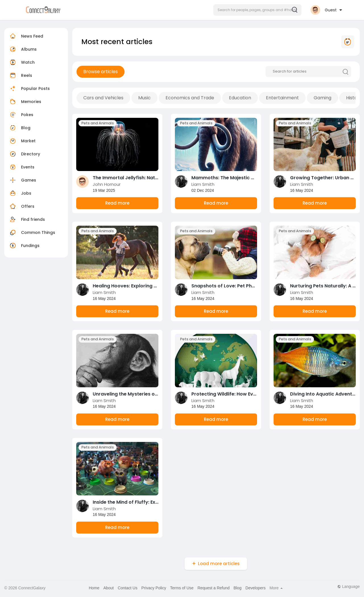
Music (144, 98)
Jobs (20, 193)
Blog (19, 128)
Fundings (24, 246)
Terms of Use (182, 588)
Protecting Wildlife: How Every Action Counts (243, 394)
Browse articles (101, 72)
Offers (21, 206)
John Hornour (107, 184)
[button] (257, 10)
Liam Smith (203, 184)
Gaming (322, 98)
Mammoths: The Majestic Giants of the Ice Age (245, 178)
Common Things (32, 232)
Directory (24, 154)
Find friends (27, 219)
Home (94, 588)
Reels (20, 75)
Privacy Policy (154, 588)
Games (22, 180)
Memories (25, 102)
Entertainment (282, 98)
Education (240, 98)
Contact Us (128, 588)
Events (21, 167)
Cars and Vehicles (103, 98)
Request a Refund (213, 588)
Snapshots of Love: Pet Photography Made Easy (247, 286)
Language (349, 586)
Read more (117, 203)
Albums (23, 49)
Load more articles (219, 564)
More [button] (276, 588)
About (108, 588)
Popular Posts (29, 88)
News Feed (26, 36)
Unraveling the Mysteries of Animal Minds (141, 394)
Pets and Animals (98, 123)
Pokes (21, 115)
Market (22, 141)
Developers (256, 588)
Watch (22, 62)
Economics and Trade (190, 98)
